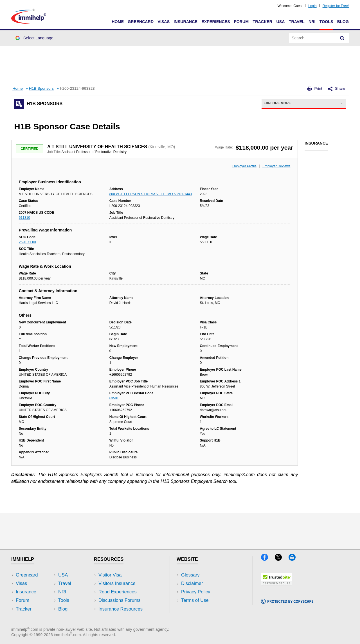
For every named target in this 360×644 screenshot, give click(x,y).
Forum (241, 22)
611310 (24, 218)
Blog (343, 22)
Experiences (216, 22)
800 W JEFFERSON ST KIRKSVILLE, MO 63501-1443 (151, 194)
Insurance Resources (121, 609)
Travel (297, 22)
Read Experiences (118, 592)
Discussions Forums (120, 600)
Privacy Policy (196, 592)
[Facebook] (268, 559)
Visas (164, 22)
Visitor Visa (110, 575)
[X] (282, 559)
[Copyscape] (287, 602)
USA (280, 22)
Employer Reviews (276, 166)
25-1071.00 (27, 242)
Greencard (141, 22)
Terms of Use (195, 600)
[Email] (295, 559)
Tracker (262, 22)
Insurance (185, 22)
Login (312, 6)
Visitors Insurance (117, 583)
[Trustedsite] (277, 584)
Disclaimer (192, 583)
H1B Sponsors (41, 88)
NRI (312, 22)
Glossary (190, 575)
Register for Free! (336, 6)
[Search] (342, 38)
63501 (114, 398)
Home (118, 22)
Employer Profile (244, 166)
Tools (326, 22)
